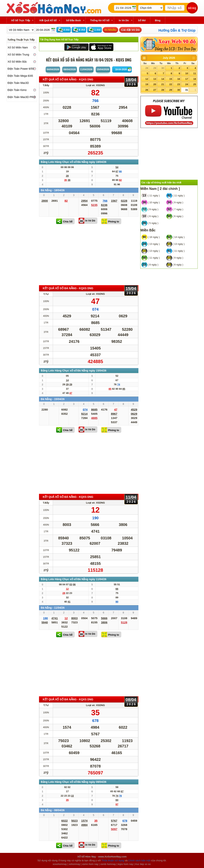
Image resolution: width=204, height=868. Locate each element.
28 (147, 68)
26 (147, 90)
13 (155, 79)
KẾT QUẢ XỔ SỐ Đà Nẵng (68, 79)
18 (195, 79)
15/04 (103, 69)
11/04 (86, 69)
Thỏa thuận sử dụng (113, 860)
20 (155, 84)
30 (163, 68)
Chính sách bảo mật (139, 860)
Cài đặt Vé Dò (130, 30)
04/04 (53, 69)
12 (147, 79)
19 (147, 84)
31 (187, 90)
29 (155, 68)
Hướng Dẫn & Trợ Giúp (177, 30)
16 (179, 79)
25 (195, 84)
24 (187, 84)
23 (179, 84)
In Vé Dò (90, 221)
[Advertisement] (89, 255)
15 (171, 79)
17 (187, 79)
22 (171, 84)
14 (163, 79)
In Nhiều (110, 30)
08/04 (69, 69)
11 (195, 73)
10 (187, 73)
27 (155, 90)
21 (163, 84)
